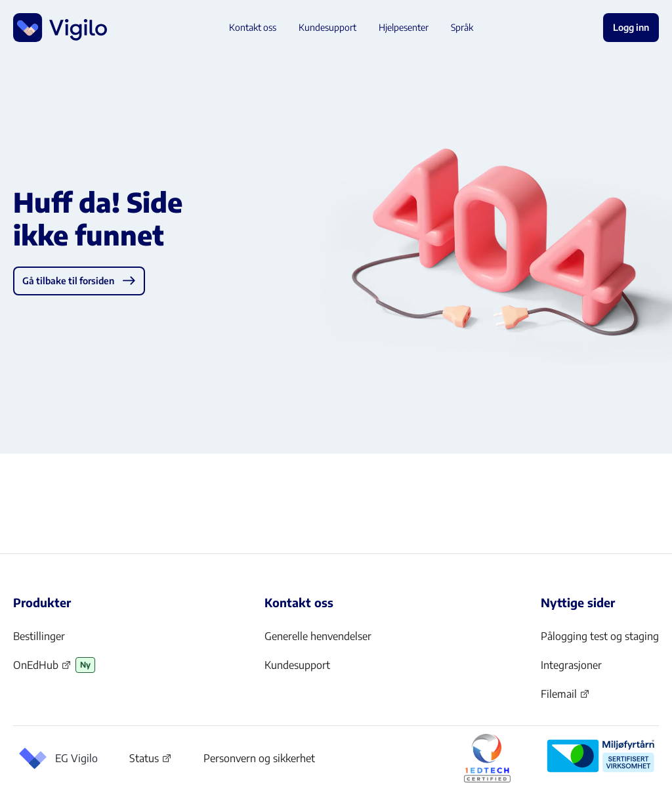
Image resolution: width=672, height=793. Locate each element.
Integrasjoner (571, 665)
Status (151, 761)
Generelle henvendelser (318, 636)
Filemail (565, 698)
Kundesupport (297, 665)
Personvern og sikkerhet (259, 758)
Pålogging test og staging (600, 636)
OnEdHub (42, 669)
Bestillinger (39, 636)
